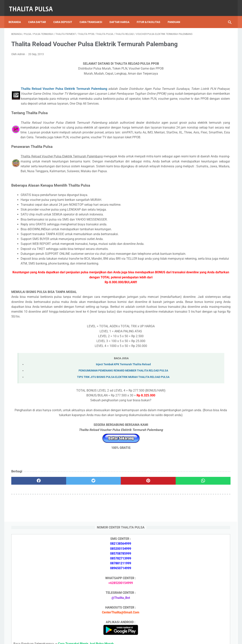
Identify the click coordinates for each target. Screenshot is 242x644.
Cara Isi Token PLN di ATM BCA (198, 600)
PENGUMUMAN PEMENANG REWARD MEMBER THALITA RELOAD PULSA (87, 429)
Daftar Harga (122, 15)
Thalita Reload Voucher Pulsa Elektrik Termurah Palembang (61, 98)
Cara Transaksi (94, 15)
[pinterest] (103, 544)
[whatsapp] (140, 544)
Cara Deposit (65, 15)
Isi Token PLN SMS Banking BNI (198, 490)
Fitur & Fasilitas (151, 15)
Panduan (177, 15)
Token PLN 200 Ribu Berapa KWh (199, 472)
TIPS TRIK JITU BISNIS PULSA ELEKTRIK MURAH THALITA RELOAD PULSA (87, 436)
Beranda (17, 15)
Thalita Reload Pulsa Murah (108, 638)
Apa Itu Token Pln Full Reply (195, 425)
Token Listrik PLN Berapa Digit (197, 607)
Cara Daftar (40, 15)
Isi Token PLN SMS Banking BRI (198, 514)
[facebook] (30, 544)
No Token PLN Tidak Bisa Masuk (198, 523)
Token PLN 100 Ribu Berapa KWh (199, 481)
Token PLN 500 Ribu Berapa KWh (199, 463)
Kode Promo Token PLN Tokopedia (200, 614)
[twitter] (66, 544)
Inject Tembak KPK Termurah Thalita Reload (87, 423)
